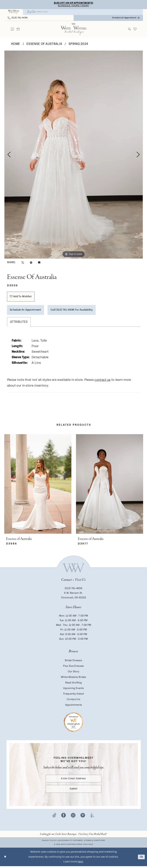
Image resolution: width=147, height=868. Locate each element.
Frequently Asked (73, 695)
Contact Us (73, 701)
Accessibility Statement (71, 843)
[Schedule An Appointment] (126, 18)
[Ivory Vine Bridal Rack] (37, 12)
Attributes (19, 323)
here (80, 864)
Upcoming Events (73, 690)
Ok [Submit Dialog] (141, 859)
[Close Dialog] (5, 859)
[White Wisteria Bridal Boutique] (14, 12)
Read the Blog (74, 684)
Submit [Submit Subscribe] (74, 791)
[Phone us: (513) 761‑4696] (18, 18)
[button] (12, 29)
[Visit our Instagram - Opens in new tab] (73, 817)
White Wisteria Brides (73, 678)
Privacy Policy (49, 843)
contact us (102, 381)
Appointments (74, 706)
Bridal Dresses (73, 662)
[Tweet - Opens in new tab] (23, 263)
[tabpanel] (74, 155)
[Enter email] (73, 780)
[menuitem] (14, 12)
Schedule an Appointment (27, 311)
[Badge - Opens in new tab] (73, 723)
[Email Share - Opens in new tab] (39, 263)
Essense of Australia (44, 44)
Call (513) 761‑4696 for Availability (76, 311)
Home (16, 44)
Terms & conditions (95, 843)
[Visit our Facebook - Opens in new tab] (64, 817)
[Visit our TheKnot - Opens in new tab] (92, 817)
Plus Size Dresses (73, 667)
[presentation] (38, 485)
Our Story (74, 673)
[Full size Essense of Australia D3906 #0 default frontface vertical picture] (74, 155)
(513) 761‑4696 (73, 590)
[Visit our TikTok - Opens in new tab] (54, 817)
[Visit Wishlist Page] (135, 29)
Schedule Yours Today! (74, 6)
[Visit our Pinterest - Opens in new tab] (83, 817)
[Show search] (129, 29)
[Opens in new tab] (73, 836)
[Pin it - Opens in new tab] (31, 263)
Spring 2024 (78, 44)
